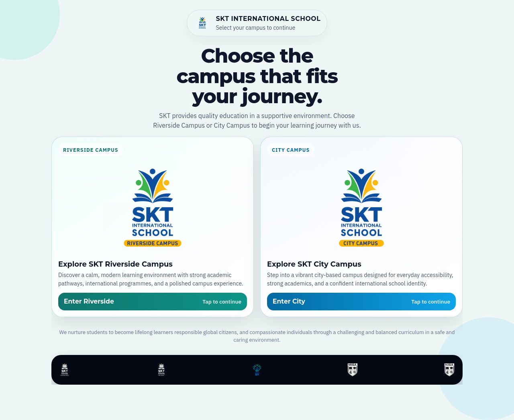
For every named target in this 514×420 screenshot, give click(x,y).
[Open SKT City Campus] (361, 227)
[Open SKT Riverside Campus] (153, 227)
